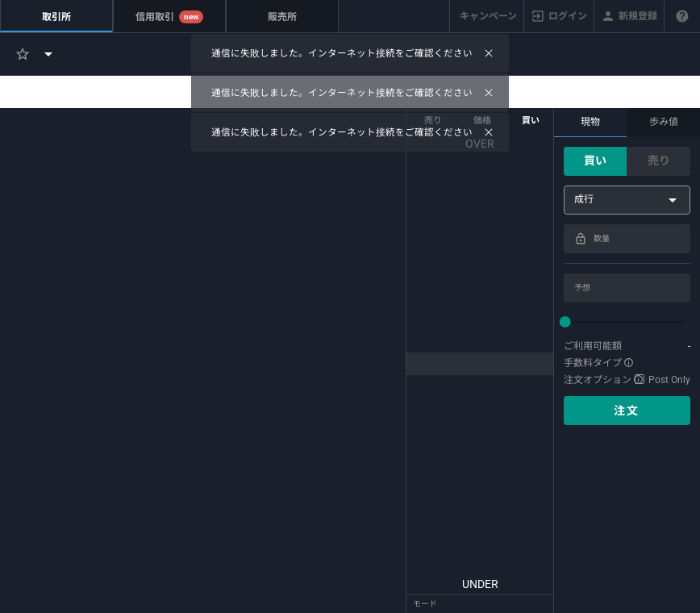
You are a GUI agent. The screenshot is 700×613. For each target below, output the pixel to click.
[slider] (627, 322)
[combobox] (627, 200)
